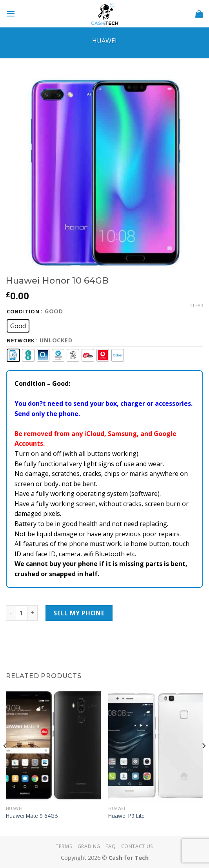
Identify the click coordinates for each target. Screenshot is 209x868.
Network (21, 341)
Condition (23, 312)
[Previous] (5, 761)
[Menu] (11, 14)
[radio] (18, 326)
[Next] (204, 761)
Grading (89, 846)
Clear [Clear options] (197, 306)
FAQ (111, 846)
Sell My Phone (79, 613)
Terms (64, 846)
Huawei (104, 41)
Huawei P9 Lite (126, 816)
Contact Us (137, 846)
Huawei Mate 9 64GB (32, 816)
